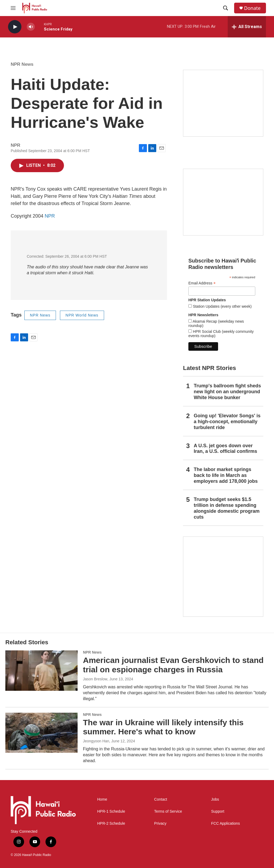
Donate (252, 8)
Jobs (215, 799)
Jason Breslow (95, 679)
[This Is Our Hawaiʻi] (223, 577)
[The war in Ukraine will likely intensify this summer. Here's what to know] (41, 733)
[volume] (31, 27)
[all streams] (247, 27)
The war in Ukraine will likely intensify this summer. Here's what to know (163, 727)
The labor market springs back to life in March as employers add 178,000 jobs (226, 475)
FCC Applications (225, 823)
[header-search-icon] (226, 8)
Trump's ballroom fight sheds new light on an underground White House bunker (227, 392)
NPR (50, 216)
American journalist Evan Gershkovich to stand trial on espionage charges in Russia (173, 665)
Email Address (202, 283)
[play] (15, 27)
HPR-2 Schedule (111, 823)
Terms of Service (168, 811)
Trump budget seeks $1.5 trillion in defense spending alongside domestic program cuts (227, 508)
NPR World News (82, 315)
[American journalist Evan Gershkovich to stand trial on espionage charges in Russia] (41, 670)
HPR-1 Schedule (111, 811)
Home (102, 799)
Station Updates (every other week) (222, 306)
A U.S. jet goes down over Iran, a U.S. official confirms (225, 449)
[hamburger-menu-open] (13, 8)
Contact (161, 799)
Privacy (160, 823)
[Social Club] (223, 202)
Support (218, 811)
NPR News (22, 64)
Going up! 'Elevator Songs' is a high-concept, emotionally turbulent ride (227, 422)
